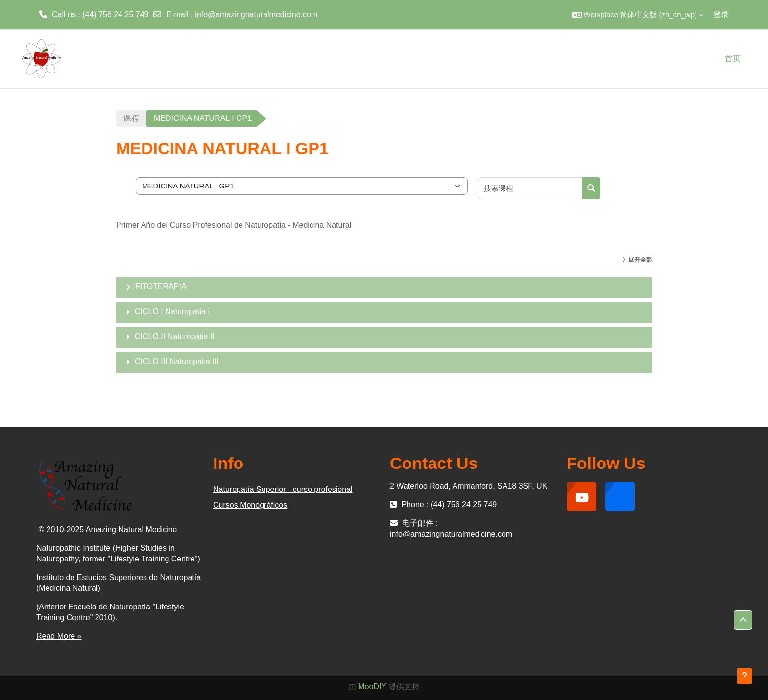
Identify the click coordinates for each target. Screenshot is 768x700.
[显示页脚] (744, 676)
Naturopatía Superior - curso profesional (283, 489)
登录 (721, 14)
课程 (131, 118)
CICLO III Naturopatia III (177, 362)
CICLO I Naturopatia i (172, 312)
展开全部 (640, 260)
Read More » (59, 636)
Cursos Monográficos (250, 505)
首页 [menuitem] (733, 58)
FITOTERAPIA (161, 287)
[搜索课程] (530, 188)
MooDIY (372, 687)
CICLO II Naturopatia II (175, 337)
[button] (638, 15)
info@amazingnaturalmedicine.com (256, 14)
